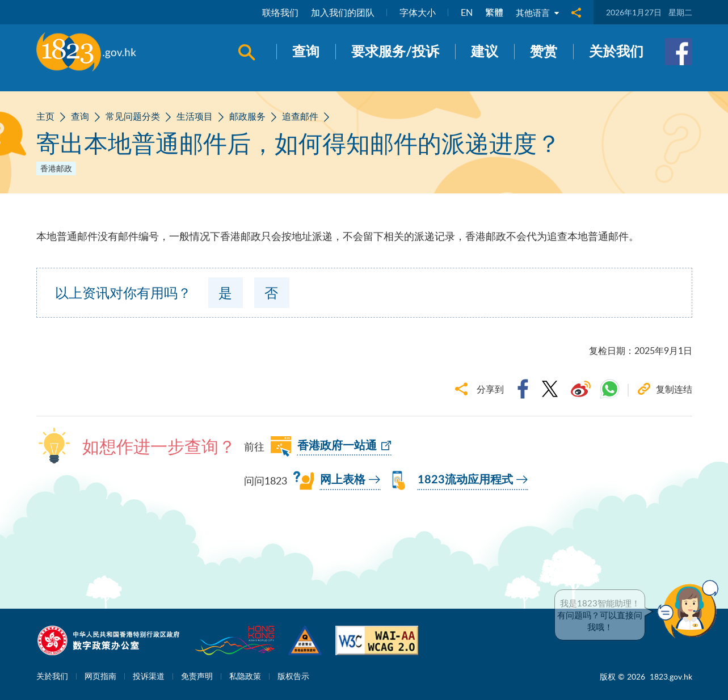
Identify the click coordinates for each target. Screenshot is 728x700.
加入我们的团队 (340, 12)
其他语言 (536, 12)
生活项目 (195, 116)
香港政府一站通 (337, 446)
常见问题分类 (133, 116)
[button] (691, 609)
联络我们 (278, 12)
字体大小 (415, 12)
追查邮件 (300, 116)
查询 (80, 116)
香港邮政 (56, 168)
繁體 (492, 12)
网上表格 (343, 480)
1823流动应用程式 (465, 480)
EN (464, 12)
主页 (45, 116)
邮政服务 (247, 116)
